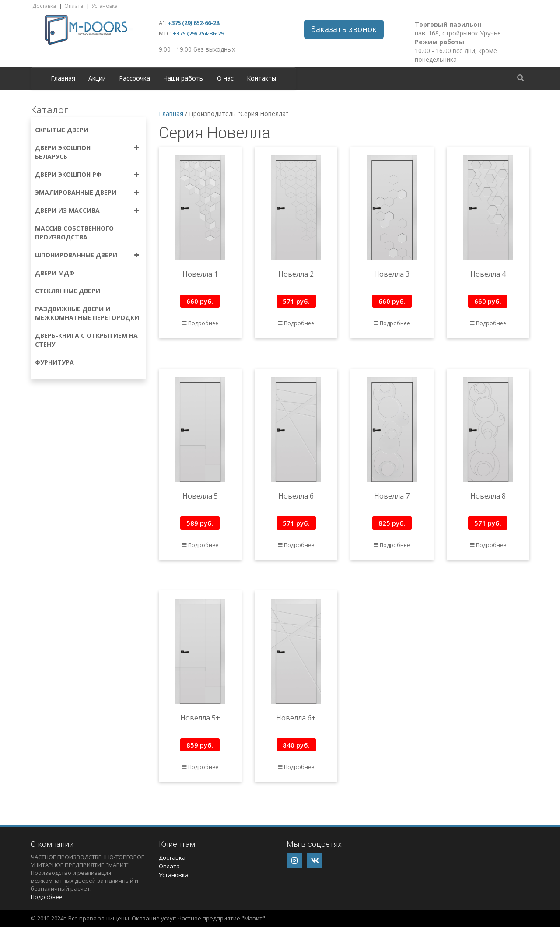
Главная (63, 78)
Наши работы (184, 78)
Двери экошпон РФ (68, 174)
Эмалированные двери (76, 192)
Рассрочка (135, 78)
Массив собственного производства (74, 233)
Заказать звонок (344, 29)
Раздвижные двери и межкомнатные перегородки (87, 313)
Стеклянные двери (68, 291)
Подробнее (200, 323)
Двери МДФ (55, 273)
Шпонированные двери (76, 255)
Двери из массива (67, 210)
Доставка (44, 6)
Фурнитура (54, 362)
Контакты (261, 78)
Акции (97, 78)
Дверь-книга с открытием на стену (86, 340)
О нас (225, 78)
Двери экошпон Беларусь (63, 152)
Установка (105, 6)
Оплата (74, 6)
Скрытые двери (62, 130)
